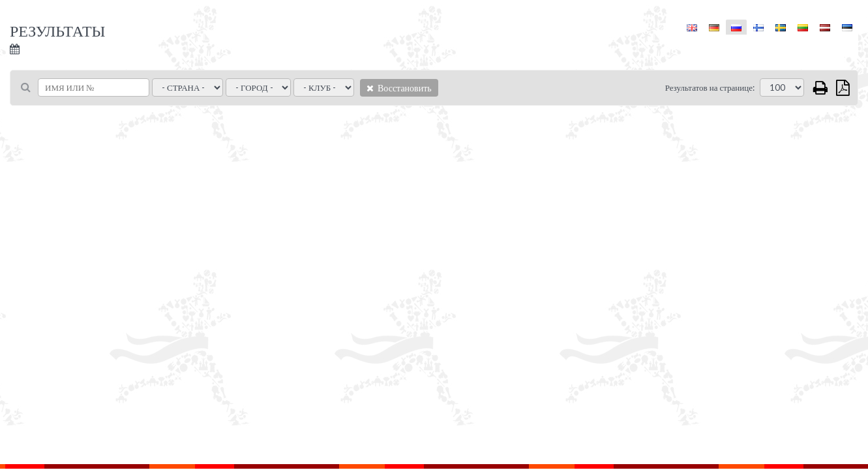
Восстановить (399, 88)
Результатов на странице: (710, 87)
